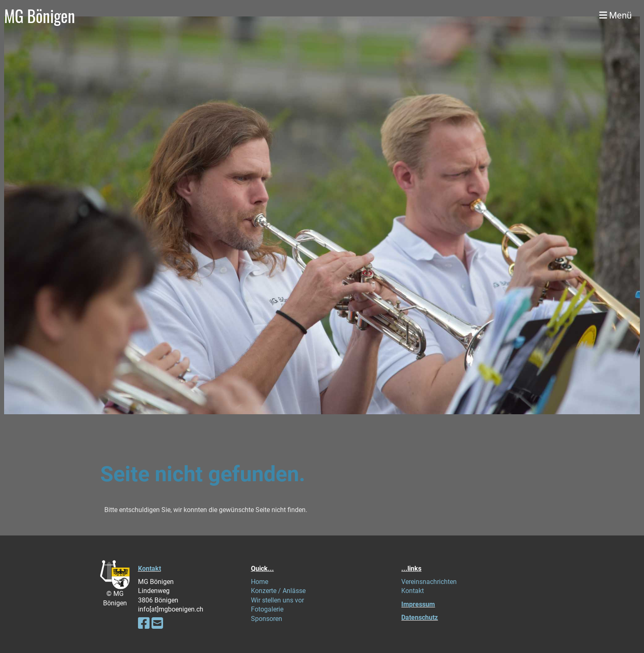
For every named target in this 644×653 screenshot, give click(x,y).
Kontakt (149, 569)
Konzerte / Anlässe (278, 591)
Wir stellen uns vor (277, 600)
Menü (615, 15)
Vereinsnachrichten (429, 582)
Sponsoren (267, 619)
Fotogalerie (267, 609)
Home (260, 582)
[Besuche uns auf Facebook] (144, 623)
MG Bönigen (40, 16)
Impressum (418, 604)
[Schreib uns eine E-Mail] (157, 623)
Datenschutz (420, 617)
